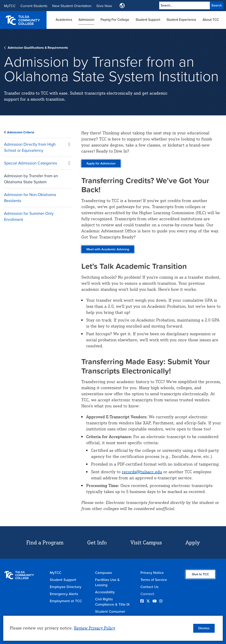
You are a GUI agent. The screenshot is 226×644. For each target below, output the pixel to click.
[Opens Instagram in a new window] (161, 601)
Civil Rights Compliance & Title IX (112, 602)
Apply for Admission (101, 163)
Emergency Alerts (64, 594)
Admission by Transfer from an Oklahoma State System (31, 179)
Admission (86, 20)
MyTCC (10, 6)
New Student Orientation (72, 6)
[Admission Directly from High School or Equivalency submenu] (67, 143)
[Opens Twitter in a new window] (148, 601)
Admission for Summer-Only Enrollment (29, 216)
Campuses (103, 573)
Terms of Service (154, 580)
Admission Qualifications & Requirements (38, 48)
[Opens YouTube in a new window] (155, 601)
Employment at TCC (66, 601)
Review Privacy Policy (95, 628)
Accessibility (105, 592)
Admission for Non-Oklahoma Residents (30, 198)
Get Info (97, 542)
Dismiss (204, 628)
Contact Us (149, 587)
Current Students (34, 6)
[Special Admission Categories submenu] (67, 162)
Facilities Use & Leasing (107, 582)
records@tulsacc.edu (142, 472)
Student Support (148, 20)
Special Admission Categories (31, 163)
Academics (64, 20)
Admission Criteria (21, 132)
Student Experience (181, 20)
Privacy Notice (152, 573)
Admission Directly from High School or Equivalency (30, 147)
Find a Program (45, 542)
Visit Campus (146, 542)
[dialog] (113, 628)
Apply (193, 542)
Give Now (104, 6)
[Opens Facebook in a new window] (142, 601)
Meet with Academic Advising (108, 249)
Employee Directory (66, 587)
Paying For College (115, 20)
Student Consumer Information (110, 614)
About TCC (211, 20)
